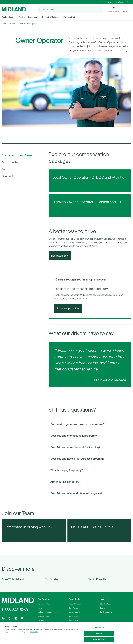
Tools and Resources (28, 17)
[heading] (90, 424)
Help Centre (119, 2)
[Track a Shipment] (99, 9)
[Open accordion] (128, 424)
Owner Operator (32, 24)
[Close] (129, 634)
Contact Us (9, 176)
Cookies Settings (99, 629)
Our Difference (73, 608)
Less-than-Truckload (44, 604)
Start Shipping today (106, 612)
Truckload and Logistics (45, 612)
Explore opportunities (68, 308)
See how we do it (60, 256)
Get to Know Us (97, 579)
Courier (40, 608)
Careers (110, 2)
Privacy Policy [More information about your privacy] (34, 633)
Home (4, 24)
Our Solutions (7, 17)
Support (7, 169)
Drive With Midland (13, 579)
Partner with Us (70, 17)
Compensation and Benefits (18, 155)
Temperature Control (44, 616)
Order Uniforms (74, 620)
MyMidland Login (74, 612)
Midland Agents (74, 616)
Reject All (99, 634)
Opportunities (10, 162)
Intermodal (41, 620)
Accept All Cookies (99, 640)
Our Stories (52, 579)
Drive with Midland (50, 17)
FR (128, 2)
